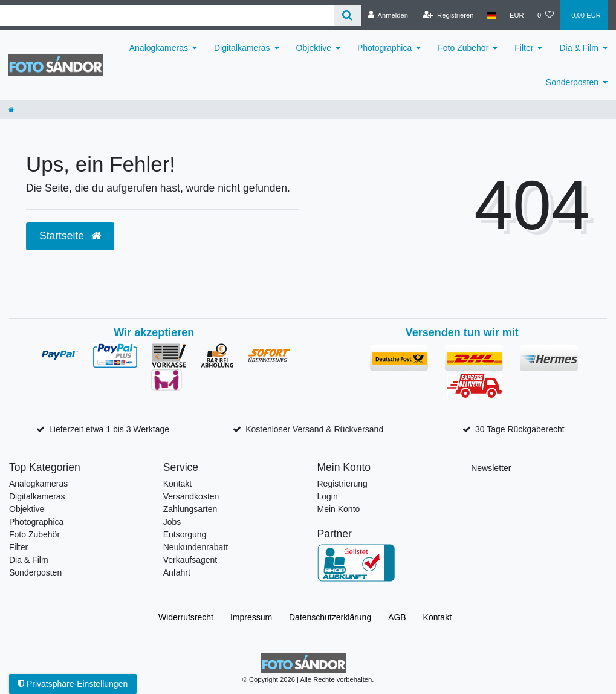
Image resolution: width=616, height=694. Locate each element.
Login (328, 496)
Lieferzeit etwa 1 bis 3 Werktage (109, 429)
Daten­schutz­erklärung (330, 617)
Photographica (384, 48)
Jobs (172, 522)
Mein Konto (339, 509)
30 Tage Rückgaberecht (520, 429)
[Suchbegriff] (167, 15)
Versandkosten (191, 496)
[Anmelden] (388, 15)
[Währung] (517, 15)
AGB (397, 617)
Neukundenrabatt (196, 547)
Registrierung (342, 484)
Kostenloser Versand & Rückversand (314, 429)
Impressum (251, 617)
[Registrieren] (448, 15)
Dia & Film (579, 48)
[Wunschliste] (546, 15)
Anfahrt (177, 572)
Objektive (314, 48)
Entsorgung (185, 534)
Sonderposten (572, 82)
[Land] (492, 15)
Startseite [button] (70, 236)
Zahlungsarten (190, 509)
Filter (524, 48)
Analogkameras (159, 48)
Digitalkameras (242, 48)
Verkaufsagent (190, 560)
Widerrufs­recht (186, 617)
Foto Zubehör (463, 48)
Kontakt (177, 484)
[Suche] (347, 15)
